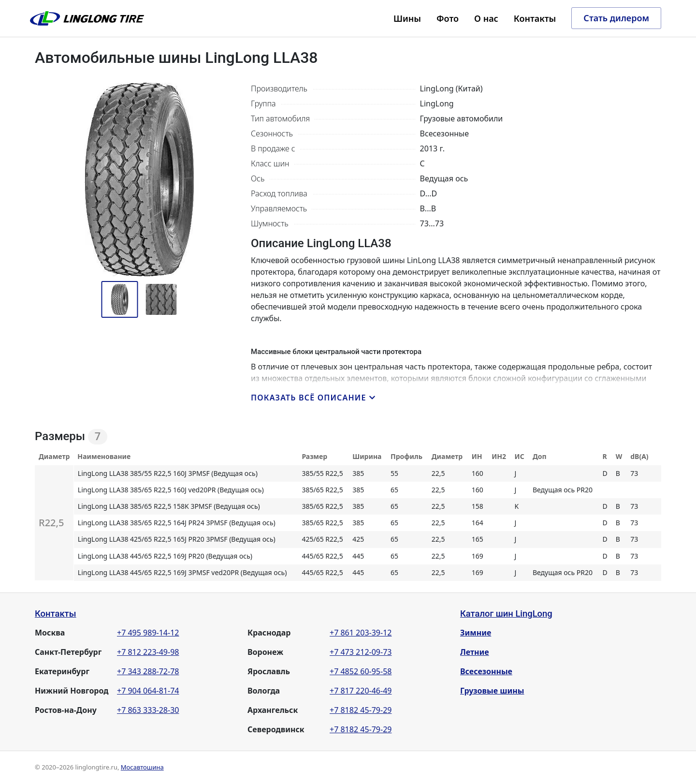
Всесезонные (486, 671)
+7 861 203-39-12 (361, 633)
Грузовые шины (492, 691)
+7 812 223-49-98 (148, 652)
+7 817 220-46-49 (361, 691)
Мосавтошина (142, 767)
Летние (475, 652)
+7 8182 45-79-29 (361, 710)
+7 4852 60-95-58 (361, 671)
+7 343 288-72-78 (148, 671)
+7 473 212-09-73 (361, 652)
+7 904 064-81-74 (148, 691)
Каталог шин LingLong (506, 614)
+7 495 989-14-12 (148, 633)
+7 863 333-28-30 (148, 710)
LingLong (87, 18)
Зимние (476, 633)
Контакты (56, 614)
